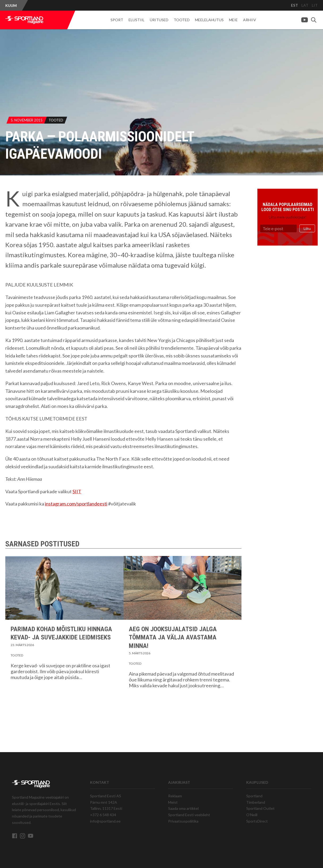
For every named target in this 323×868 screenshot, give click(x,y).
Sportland (254, 796)
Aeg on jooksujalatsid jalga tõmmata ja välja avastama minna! (173, 637)
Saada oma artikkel (183, 808)
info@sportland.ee (105, 821)
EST (295, 5)
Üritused (159, 20)
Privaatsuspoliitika (183, 821)
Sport (117, 20)
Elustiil (137, 20)
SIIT (77, 491)
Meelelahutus (209, 20)
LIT (315, 5)
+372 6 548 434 (103, 815)
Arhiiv (250, 20)
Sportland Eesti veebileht (189, 815)
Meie (233, 20)
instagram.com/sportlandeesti (76, 504)
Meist (173, 802)
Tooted (182, 20)
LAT (305, 5)
